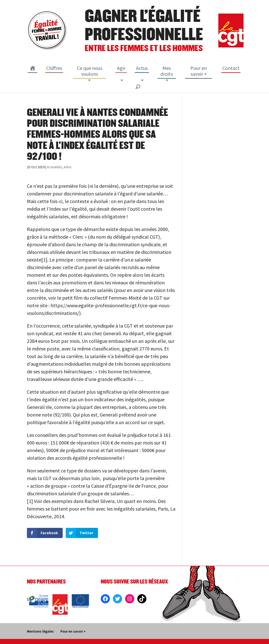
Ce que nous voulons (90, 71)
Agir (121, 68)
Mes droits (167, 71)
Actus (142, 68)
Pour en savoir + (199, 71)
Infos (68, 167)
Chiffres (54, 68)
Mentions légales (40, 631)
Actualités (55, 167)
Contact (231, 68)
